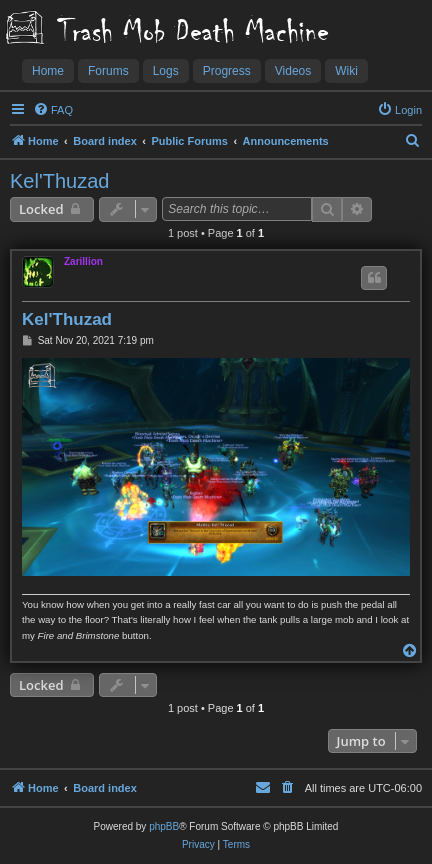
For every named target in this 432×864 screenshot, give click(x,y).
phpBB (164, 826)
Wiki (346, 71)
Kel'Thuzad (59, 181)
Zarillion (83, 261)
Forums (108, 71)
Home (48, 71)
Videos (293, 71)
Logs (166, 71)
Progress (227, 71)
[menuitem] (53, 110)
